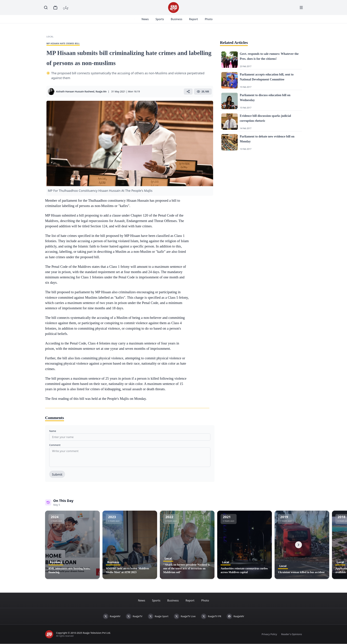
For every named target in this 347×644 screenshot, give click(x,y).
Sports (160, 19)
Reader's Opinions (292, 634)
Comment (55, 445)
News (145, 19)
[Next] (299, 545)
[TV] (55, 8)
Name (53, 431)
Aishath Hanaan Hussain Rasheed (75, 91)
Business (176, 19)
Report (193, 19)
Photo (208, 19)
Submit (57, 474)
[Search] (46, 8)
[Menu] (301, 8)
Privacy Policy (269, 634)
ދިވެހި (66, 7)
